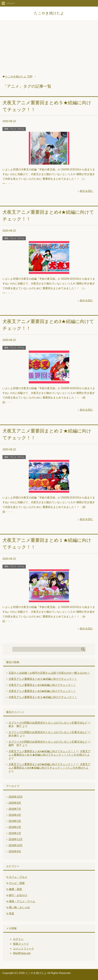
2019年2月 (15, 827)
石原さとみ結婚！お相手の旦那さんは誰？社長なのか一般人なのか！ (49, 673)
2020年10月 (16, 797)
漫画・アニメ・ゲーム (14, 129)
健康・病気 (15, 889)
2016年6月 (15, 851)
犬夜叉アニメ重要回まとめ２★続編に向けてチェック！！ (43, 697)
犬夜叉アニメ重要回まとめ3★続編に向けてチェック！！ (42, 691)
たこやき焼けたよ (49, 13)
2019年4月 (15, 815)
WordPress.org (22, 953)
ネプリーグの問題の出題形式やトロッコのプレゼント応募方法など (48, 723)
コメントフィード (24, 949)
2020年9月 (15, 803)
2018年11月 (16, 839)
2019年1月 (15, 833)
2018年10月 (16, 845)
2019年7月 (15, 809)
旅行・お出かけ (18, 895)
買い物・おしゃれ (19, 907)
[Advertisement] (49, 49)
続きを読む (86, 191)
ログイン (18, 939)
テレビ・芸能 (17, 883)
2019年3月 (15, 821)
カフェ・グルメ (18, 877)
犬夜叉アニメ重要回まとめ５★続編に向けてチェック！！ (43, 679)
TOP (19, 77)
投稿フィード (21, 944)
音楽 (12, 913)
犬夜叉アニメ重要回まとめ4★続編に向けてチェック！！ (42, 685)
